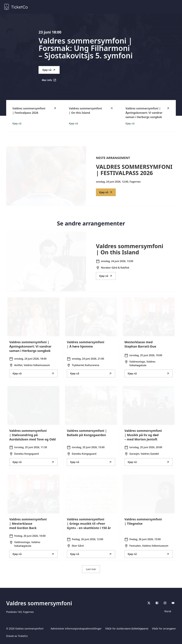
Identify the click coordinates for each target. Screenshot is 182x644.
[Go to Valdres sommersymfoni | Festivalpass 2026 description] (46, 176)
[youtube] (173, 603)
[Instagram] (165, 603)
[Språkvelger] (169, 611)
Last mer (91, 569)
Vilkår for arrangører (164, 629)
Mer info (51, 81)
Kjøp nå (49, 70)
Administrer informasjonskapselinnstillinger (76, 629)
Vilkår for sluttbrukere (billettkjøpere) (127, 629)
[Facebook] (157, 603)
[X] (149, 603)
